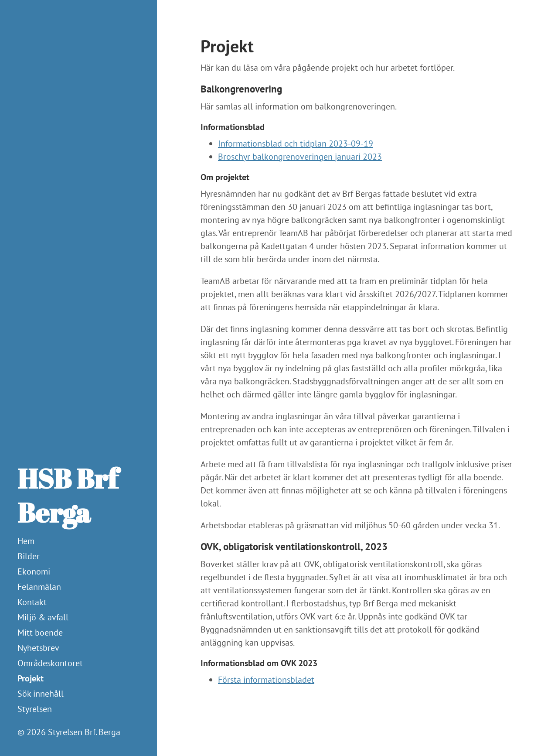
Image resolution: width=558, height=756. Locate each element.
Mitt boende (40, 633)
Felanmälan (39, 587)
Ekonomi (34, 571)
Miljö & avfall (43, 617)
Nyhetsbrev (38, 648)
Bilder (29, 556)
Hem (26, 541)
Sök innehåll (41, 694)
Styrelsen (35, 709)
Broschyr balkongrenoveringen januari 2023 (300, 157)
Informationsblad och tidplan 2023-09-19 (296, 144)
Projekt (31, 678)
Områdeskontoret (50, 663)
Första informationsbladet (266, 680)
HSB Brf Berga (68, 495)
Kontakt (32, 602)
